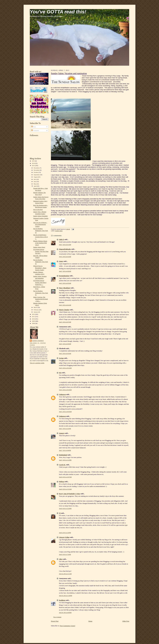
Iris (60, 373)
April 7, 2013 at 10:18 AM (65, 390)
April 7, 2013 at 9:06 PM (65, 450)
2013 (33, 166)
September (37, 175)
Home (90, 621)
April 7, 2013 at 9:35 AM (65, 354)
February (36, 310)
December (37, 168)
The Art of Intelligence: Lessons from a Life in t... (40, 237)
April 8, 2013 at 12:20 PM (65, 509)
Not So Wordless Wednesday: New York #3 (41, 231)
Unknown (62, 394)
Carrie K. (62, 465)
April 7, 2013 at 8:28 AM (65, 271)
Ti (60, 513)
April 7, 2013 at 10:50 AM (65, 412)
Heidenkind (63, 455)
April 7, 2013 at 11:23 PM (65, 460)
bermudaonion (64, 276)
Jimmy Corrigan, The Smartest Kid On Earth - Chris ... (41, 299)
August (36, 177)
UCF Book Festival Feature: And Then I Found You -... (40, 282)
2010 (33, 319)
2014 (33, 163)
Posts (34, 127)
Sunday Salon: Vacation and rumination (69, 73)
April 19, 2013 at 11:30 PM (66, 596)
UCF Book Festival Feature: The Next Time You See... (41, 251)
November (37, 170)
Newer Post (55, 621)
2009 (33, 321)
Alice (61, 559)
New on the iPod (38, 210)
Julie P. (61, 239)
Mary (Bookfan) (65, 288)
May (35, 184)
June (35, 182)
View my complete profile (37, 363)
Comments (35, 130)
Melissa (62, 482)
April (35, 186)
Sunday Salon (59, 231)
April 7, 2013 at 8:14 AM (65, 257)
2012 (33, 314)
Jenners (62, 433)
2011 (33, 317)
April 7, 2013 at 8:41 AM (65, 305)
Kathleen (62, 600)
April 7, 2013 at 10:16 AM (65, 368)
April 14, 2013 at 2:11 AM (65, 574)
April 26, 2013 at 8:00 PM (65, 613)
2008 (33, 323)
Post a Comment (57, 617)
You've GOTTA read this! (58, 12)
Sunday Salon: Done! (39, 247)
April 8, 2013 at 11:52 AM (65, 489)
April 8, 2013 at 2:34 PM (65, 533)
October (36, 172)
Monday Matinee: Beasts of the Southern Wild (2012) (40, 243)
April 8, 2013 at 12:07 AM (65, 477)
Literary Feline (64, 537)
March (36, 307)
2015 (33, 161)
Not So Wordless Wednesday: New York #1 (41, 293)
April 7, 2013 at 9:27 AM (65, 322)
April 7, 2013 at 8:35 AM (65, 283)
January (36, 312)
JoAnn (61, 358)
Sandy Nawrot (38, 341)
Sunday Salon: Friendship (40, 216)
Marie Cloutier (64, 310)
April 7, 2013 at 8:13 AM (65, 245)
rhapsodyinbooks (65, 249)
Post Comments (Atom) (68, 626)
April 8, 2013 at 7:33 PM (65, 554)
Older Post (126, 621)
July (35, 179)
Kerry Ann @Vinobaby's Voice (70, 494)
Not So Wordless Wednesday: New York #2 (41, 262)
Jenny (61, 261)
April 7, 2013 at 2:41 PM (65, 429)
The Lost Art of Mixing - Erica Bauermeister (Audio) (40, 224)
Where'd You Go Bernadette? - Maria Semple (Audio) (40, 268)
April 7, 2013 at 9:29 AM (65, 344)
